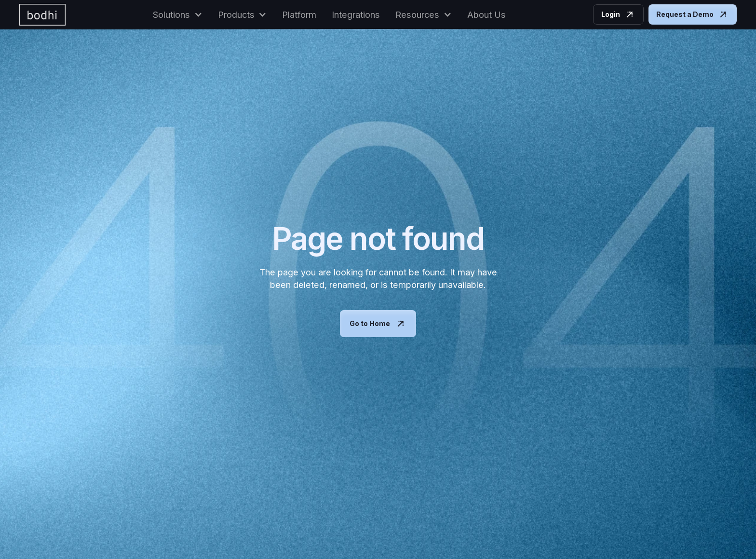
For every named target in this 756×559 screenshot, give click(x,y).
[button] (178, 14)
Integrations (356, 14)
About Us (486, 14)
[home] (42, 15)
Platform (299, 14)
